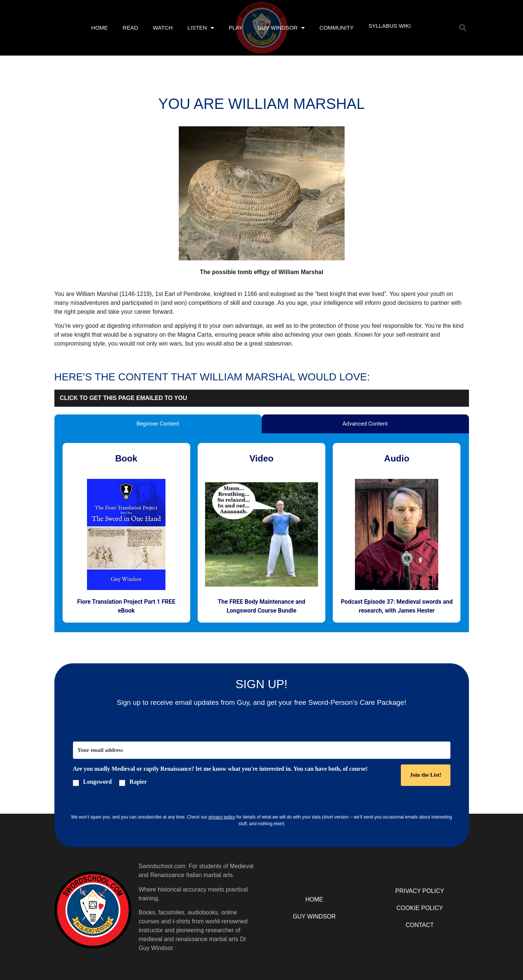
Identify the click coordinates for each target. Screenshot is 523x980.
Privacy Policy (420, 891)
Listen (201, 28)
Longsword (98, 782)
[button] (463, 28)
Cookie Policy (420, 908)
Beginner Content (158, 424)
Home (99, 28)
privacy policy (222, 817)
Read (130, 28)
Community (337, 28)
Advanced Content (365, 424)
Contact (420, 925)
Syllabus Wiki (389, 26)
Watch (163, 28)
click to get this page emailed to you (124, 398)
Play (236, 28)
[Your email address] (262, 750)
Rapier (138, 782)
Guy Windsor (281, 28)
